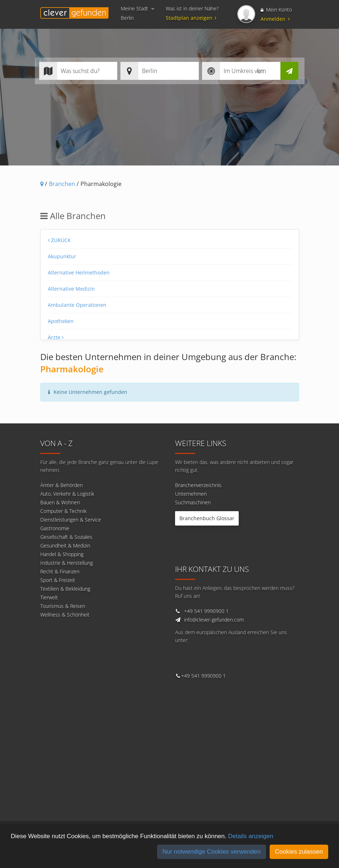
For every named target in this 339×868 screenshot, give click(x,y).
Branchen (62, 184)
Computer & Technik (63, 511)
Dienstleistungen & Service (71, 520)
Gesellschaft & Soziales (66, 537)
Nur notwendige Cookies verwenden (212, 852)
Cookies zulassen (299, 852)
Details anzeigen (251, 836)
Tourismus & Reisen (63, 606)
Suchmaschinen (193, 502)
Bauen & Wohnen (60, 502)
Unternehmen (191, 494)
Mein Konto (276, 10)
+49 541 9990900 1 (206, 611)
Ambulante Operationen (77, 305)
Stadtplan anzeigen (192, 18)
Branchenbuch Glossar (207, 518)
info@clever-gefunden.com (214, 620)
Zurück (59, 240)
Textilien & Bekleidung (65, 589)
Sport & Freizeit (58, 580)
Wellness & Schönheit (65, 615)
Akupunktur (62, 256)
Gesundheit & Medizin (65, 546)
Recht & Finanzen (60, 571)
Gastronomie (55, 528)
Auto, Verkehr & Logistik (67, 494)
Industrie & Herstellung (67, 563)
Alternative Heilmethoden (79, 272)
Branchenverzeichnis (198, 485)
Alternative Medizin (71, 289)
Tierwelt (49, 597)
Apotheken (61, 321)
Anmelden (275, 19)
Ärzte (56, 337)
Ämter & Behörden (61, 485)
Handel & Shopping (62, 554)
